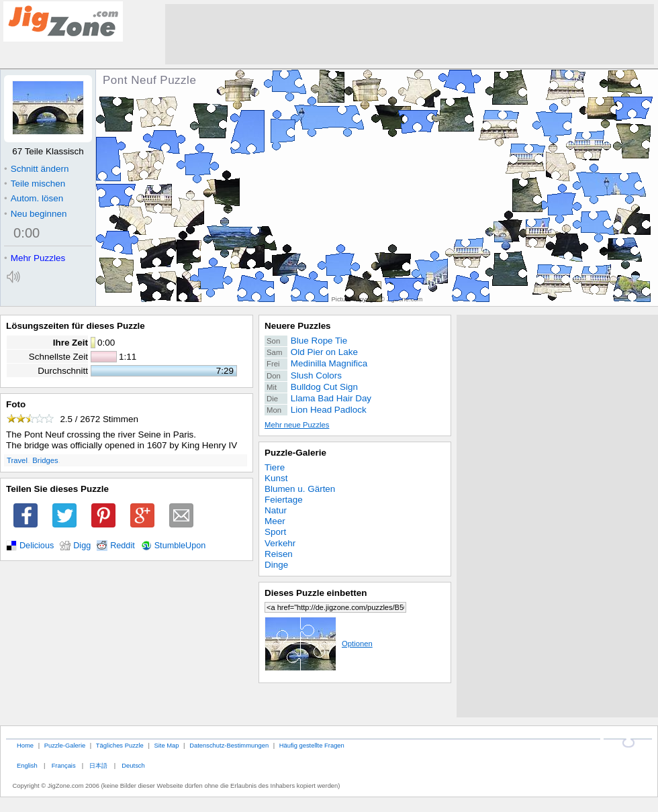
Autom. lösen (34, 198)
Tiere (275, 467)
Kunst (276, 478)
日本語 (98, 765)
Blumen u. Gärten (300, 489)
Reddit (123, 546)
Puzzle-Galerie (295, 453)
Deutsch (133, 765)
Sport (275, 532)
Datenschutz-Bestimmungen (229, 745)
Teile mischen (35, 184)
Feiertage (284, 500)
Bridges (45, 460)
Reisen (279, 554)
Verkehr (280, 543)
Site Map (166, 745)
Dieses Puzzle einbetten (316, 593)
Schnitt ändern (36, 169)
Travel (17, 460)
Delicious (37, 546)
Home (25, 745)
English (27, 765)
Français (64, 765)
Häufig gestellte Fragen (312, 745)
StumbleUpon (180, 546)
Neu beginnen (35, 214)
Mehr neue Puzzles (297, 425)
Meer (275, 521)
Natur (276, 510)
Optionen (319, 644)
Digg (82, 546)
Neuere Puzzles (298, 326)
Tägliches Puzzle (120, 745)
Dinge (276, 565)
